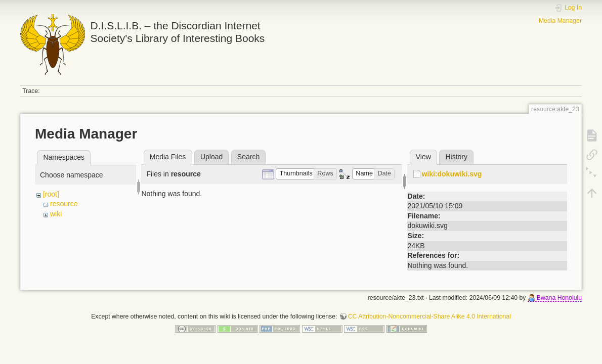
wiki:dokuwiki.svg (451, 174)
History (456, 157)
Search (248, 157)
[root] (51, 194)
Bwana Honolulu (559, 298)
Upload (211, 157)
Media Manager (560, 21)
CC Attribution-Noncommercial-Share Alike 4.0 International (429, 316)
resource (64, 204)
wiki (56, 214)
